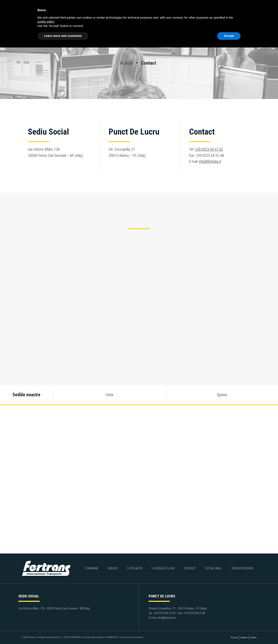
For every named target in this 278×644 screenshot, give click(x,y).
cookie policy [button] (46, 22)
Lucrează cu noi (163, 568)
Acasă (127, 63)
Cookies (244, 638)
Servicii (113, 568)
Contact (190, 568)
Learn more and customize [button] (63, 36)
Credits (253, 638)
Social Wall (214, 568)
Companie (92, 568)
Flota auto (135, 568)
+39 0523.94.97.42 (209, 149)
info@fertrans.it (210, 161)
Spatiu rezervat (242, 568)
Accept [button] (229, 36)
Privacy (234, 638)
